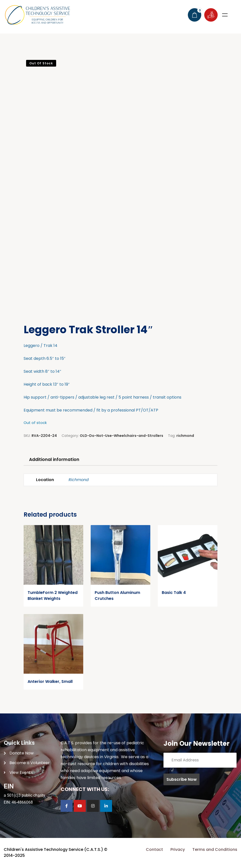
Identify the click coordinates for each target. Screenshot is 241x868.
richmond (185, 436)
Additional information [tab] (56, 460)
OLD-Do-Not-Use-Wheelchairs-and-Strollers (121, 436)
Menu (225, 15)
